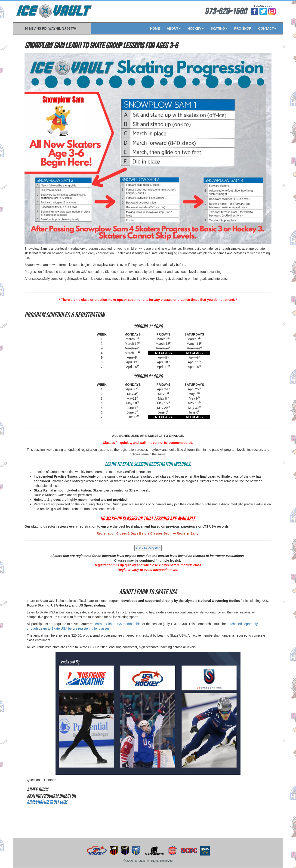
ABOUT (174, 28)
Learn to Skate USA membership (117, 624)
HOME (155, 28)
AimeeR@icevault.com (47, 802)
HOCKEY (196, 28)
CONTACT (267, 28)
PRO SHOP (243, 28)
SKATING (219, 28)
